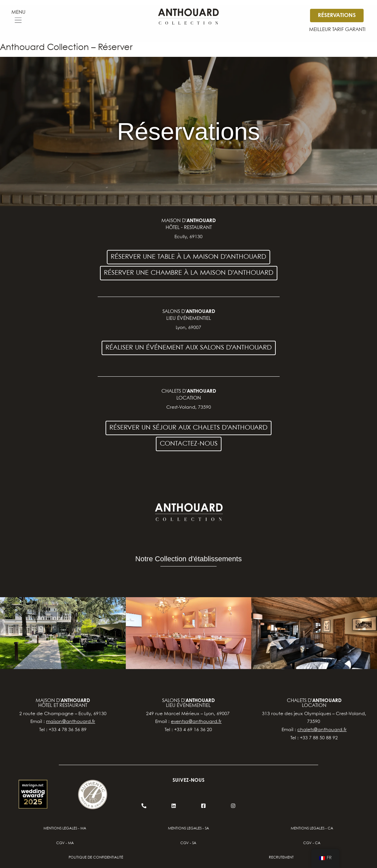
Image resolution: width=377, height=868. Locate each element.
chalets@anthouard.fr (322, 730)
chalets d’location (314, 703)
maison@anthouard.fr (71, 722)
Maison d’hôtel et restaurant (63, 703)
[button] (18, 21)
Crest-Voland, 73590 (189, 407)
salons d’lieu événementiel (188, 703)
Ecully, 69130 (188, 237)
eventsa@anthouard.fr (196, 722)
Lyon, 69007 (188, 328)
